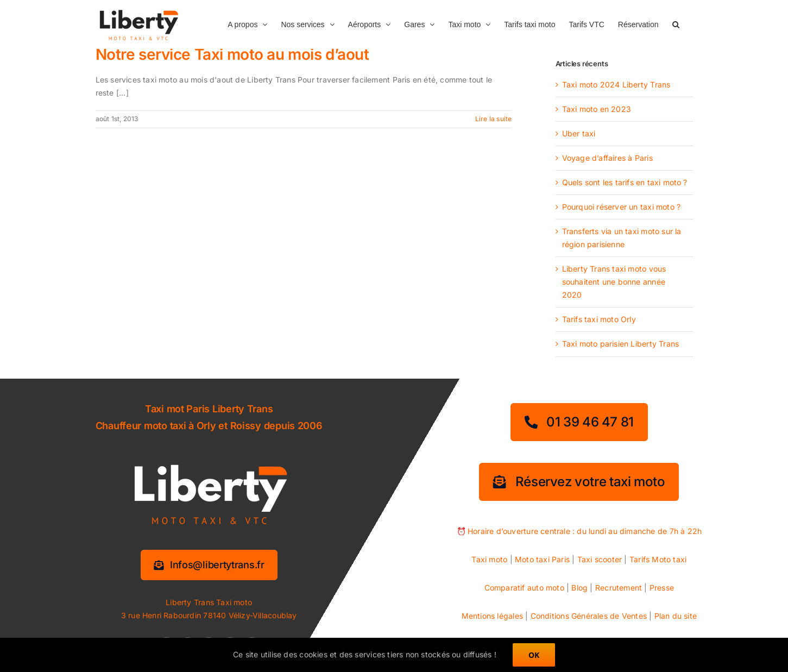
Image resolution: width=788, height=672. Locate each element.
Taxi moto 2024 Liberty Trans (616, 84)
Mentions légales (492, 616)
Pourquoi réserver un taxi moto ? (622, 207)
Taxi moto (489, 559)
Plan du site (676, 616)
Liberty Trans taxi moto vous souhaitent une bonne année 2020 (614, 282)
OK (534, 655)
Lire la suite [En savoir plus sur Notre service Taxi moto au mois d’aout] (494, 119)
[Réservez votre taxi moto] (579, 482)
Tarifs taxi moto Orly (599, 319)
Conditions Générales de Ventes (589, 616)
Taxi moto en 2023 (597, 109)
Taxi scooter (600, 559)
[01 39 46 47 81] (579, 422)
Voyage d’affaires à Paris (607, 158)
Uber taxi (579, 133)
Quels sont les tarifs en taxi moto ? (625, 182)
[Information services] (209, 565)
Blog (579, 588)
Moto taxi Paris (542, 559)
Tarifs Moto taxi (658, 559)
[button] (676, 23)
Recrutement (619, 588)
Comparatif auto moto (524, 588)
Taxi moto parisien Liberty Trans (621, 344)
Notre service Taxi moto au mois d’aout (232, 54)
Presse (662, 588)
